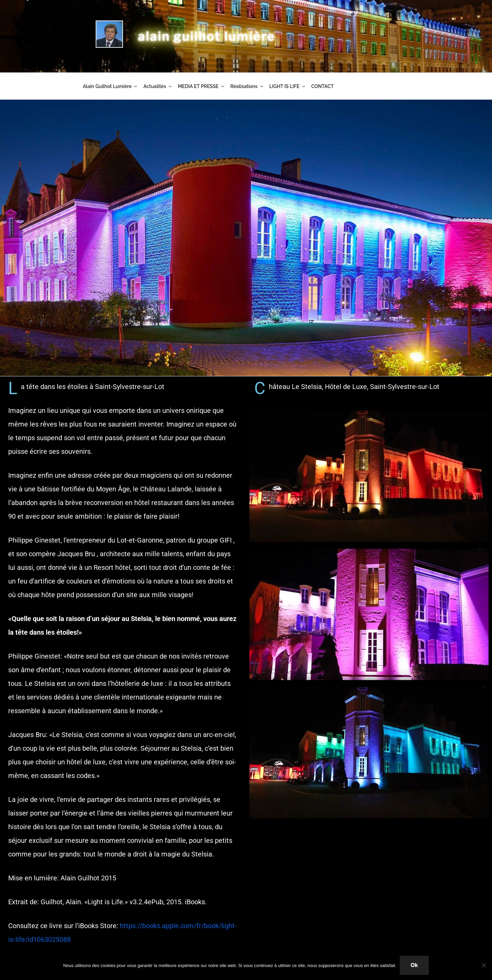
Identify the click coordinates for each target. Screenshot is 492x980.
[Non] (483, 965)
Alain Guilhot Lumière (110, 86)
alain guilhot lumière (207, 36)
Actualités (158, 86)
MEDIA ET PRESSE (202, 86)
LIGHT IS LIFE (288, 86)
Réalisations (247, 86)
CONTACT (323, 86)
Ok (414, 965)
